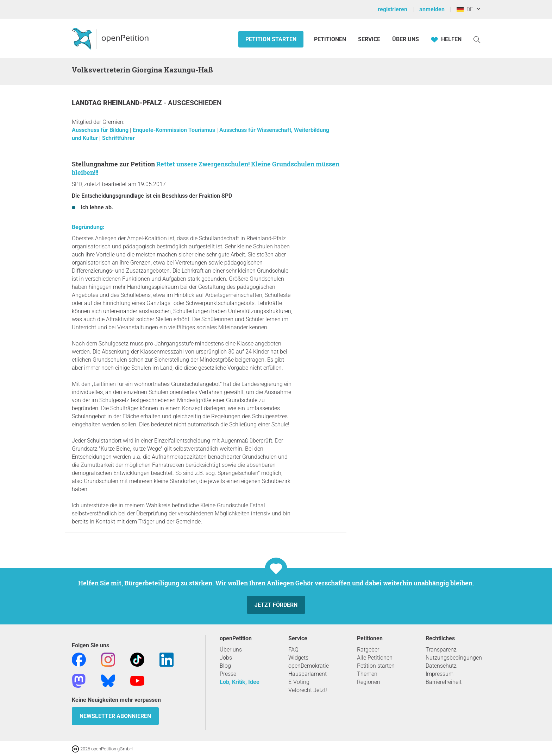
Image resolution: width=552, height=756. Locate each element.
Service (369, 39)
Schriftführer (118, 138)
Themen (367, 674)
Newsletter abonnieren (115, 716)
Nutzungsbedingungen (454, 658)
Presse (228, 674)
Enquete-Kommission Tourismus (175, 130)
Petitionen (331, 39)
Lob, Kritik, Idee (240, 682)
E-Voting (299, 682)
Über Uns (406, 39)
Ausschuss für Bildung (101, 130)
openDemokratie (309, 666)
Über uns (231, 650)
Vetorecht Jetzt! (308, 690)
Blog (225, 666)
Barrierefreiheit (444, 682)
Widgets (298, 658)
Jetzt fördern (276, 605)
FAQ (293, 650)
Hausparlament (308, 674)
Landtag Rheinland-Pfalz (118, 103)
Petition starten (271, 39)
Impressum (440, 674)
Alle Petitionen (375, 658)
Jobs (226, 658)
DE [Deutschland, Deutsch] (465, 9)
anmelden (432, 9)
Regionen (369, 682)
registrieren (393, 9)
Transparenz (441, 650)
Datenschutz (441, 666)
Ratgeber (368, 650)
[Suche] (477, 39)
